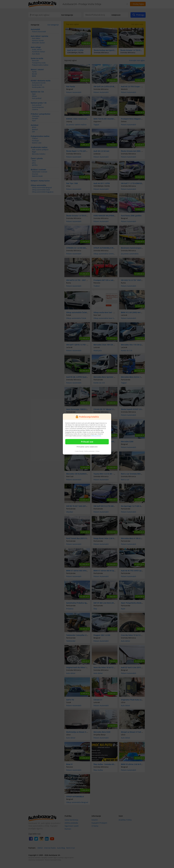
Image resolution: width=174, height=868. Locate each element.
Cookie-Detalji (79, 451)
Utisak (98, 451)
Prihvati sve (87, 442)
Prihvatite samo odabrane (87, 447)
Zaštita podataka (96, 436)
